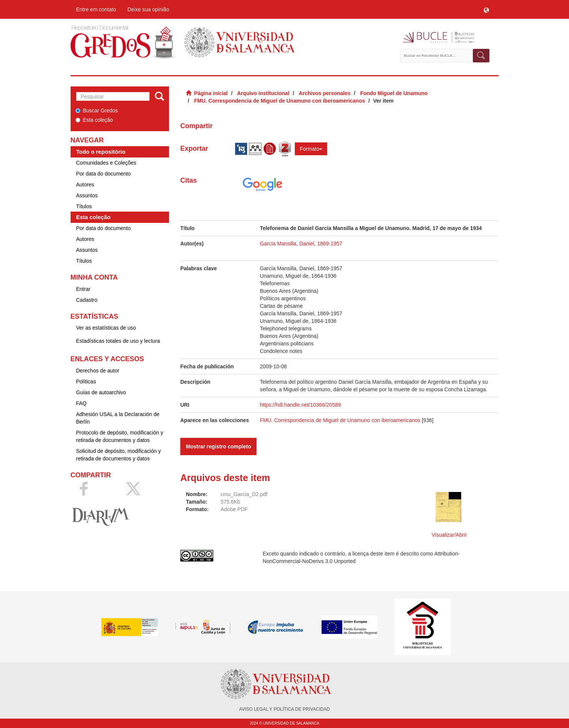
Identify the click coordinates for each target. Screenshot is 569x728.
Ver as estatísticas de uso (106, 328)
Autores (85, 185)
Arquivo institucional (263, 93)
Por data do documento (104, 174)
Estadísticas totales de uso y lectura (118, 341)
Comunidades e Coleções (106, 163)
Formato (311, 149)
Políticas (86, 381)
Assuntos (87, 195)
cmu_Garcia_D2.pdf (244, 494)
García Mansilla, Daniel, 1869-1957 (301, 244)
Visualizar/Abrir (449, 535)
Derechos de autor (98, 371)
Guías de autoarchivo (101, 392)
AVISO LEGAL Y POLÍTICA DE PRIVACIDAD (284, 709)
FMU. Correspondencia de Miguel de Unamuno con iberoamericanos (280, 101)
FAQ (82, 403)
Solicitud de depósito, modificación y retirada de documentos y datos (119, 455)
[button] (486, 9)
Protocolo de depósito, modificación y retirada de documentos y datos (120, 436)
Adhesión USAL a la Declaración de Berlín (118, 418)
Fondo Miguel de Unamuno (394, 93)
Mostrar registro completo (218, 446)
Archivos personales (325, 93)
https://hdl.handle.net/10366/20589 (300, 405)
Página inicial (211, 93)
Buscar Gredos (97, 110)
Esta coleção (94, 120)
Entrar (83, 289)
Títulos (84, 206)
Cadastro (87, 300)
